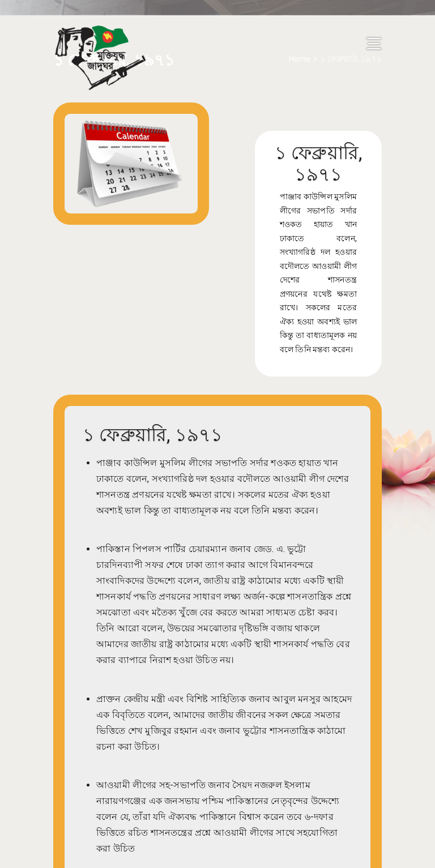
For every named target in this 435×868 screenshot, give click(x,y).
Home (300, 59)
